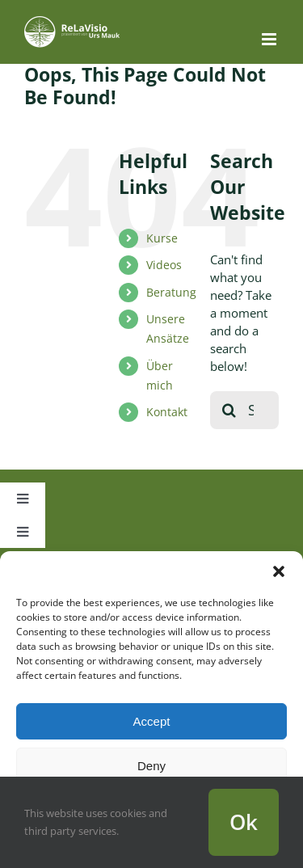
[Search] (229, 410)
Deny (151, 766)
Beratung (171, 292)
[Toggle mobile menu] (270, 39)
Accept (152, 721)
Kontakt (167, 412)
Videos (164, 265)
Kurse (162, 238)
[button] (279, 571)
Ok (244, 822)
